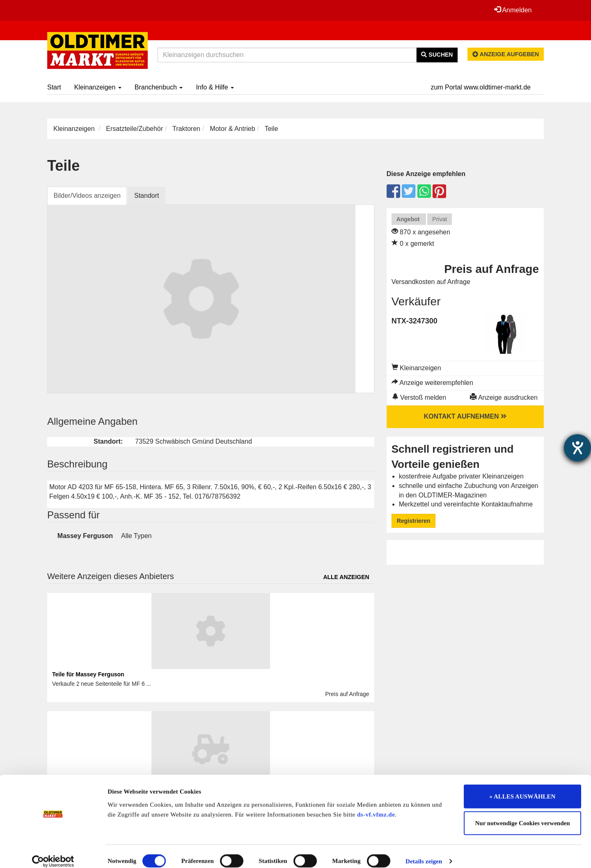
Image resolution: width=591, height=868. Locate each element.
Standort (147, 196)
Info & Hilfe (215, 87)
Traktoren (186, 129)
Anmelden (513, 10)
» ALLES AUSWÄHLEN (523, 787)
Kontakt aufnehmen (465, 416)
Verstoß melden (419, 397)
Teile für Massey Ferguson (88, 674)
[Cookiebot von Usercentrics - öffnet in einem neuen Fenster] (53, 852)
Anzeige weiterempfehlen (432, 383)
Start (54, 87)
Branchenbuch (159, 87)
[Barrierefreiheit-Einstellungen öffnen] (577, 448)
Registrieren (414, 521)
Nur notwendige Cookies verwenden (523, 814)
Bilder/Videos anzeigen (87, 196)
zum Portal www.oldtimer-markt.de (481, 87)
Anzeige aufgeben (506, 54)
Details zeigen (424, 852)
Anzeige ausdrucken (504, 397)
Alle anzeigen (346, 577)
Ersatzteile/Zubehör (134, 129)
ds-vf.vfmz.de (376, 805)
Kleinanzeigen (98, 87)
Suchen (437, 55)
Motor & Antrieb (232, 129)
